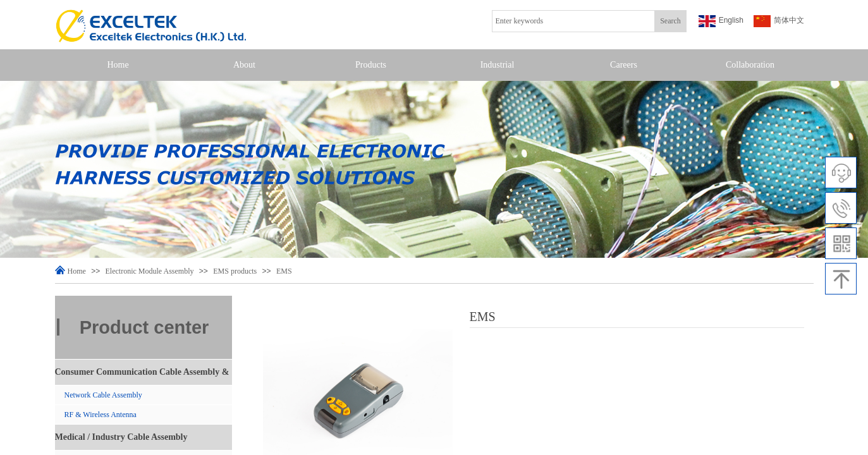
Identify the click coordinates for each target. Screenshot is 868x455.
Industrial (498, 65)
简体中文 (779, 21)
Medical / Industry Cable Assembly (121, 437)
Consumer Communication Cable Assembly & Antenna (142, 376)
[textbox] (573, 21)
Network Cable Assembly (103, 395)
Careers (624, 65)
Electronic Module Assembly (150, 271)
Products (371, 65)
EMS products (235, 271)
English (721, 21)
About (244, 65)
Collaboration (750, 65)
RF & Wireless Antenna (101, 415)
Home (118, 65)
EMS (284, 271)
